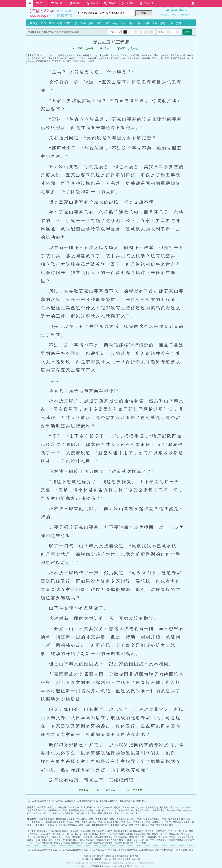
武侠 (59, 23)
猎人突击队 (186, 808)
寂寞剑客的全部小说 (109, 801)
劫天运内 (75, 808)
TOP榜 (166, 10)
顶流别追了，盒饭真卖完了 (52, 834)
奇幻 (51, 23)
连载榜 (112, 3)
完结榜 (130, 3)
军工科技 (174, 808)
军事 (83, 23)
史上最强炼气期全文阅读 (53, 822)
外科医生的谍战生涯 (57, 810)
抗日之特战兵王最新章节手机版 (42, 850)
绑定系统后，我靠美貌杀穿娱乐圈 (97, 843)
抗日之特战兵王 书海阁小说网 (134, 801)
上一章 (89, 49)
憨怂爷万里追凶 (121, 808)
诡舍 (154, 58)
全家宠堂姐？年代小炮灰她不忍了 (96, 831)
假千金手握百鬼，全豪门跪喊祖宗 (82, 834)
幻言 (139, 23)
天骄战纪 (113, 834)
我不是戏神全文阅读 (65, 819)
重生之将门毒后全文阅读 (155, 819)
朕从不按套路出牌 (44, 843)
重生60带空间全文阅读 (115, 822)
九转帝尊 (104, 55)
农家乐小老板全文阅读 (92, 822)
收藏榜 (94, 3)
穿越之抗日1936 (103, 810)
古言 (123, 23)
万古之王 (57, 61)
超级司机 (164, 808)
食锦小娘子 (161, 840)
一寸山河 (135, 808)
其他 (179, 23)
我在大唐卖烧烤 (55, 58)
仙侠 (147, 23)
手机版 (85, 859)
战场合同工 (63, 808)
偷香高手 (92, 58)
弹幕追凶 (152, 837)
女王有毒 (125, 55)
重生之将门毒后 (178, 55)
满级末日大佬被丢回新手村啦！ (110, 840)
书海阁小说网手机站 (184, 850)
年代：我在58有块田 (130, 58)
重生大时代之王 (161, 55)
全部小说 (185, 15)
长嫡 (79, 55)
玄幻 (43, 23)
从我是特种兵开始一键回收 (81, 810)
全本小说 (126, 859)
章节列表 (105, 49)
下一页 (126, 790)
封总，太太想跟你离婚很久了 (61, 55)
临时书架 (134, 856)
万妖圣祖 (82, 58)
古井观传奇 (147, 55)
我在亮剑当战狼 (174, 810)
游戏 (99, 23)
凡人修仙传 (70, 58)
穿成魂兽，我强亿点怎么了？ (159, 831)
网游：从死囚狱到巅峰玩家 (67, 843)
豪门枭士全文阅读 (177, 819)
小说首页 (33, 23)
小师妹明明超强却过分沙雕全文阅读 (102, 825)
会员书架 (136, 859)
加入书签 (133, 49)
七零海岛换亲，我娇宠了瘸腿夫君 (66, 837)
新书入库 (175, 15)
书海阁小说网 (40, 11)
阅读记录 (149, 3)
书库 (42, 3)
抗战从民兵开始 (89, 813)
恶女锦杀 (75, 831)
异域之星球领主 (88, 808)
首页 (30, 3)
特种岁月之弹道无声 (37, 810)
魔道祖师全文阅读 (85, 819)
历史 (75, 23)
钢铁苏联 (187, 810)
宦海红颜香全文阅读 (145, 825)
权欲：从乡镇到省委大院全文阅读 (126, 819)
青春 (155, 23)
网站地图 (125, 866)
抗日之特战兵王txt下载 (87, 801)
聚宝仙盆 (41, 55)
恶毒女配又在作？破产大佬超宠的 (130, 843)
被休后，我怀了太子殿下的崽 (141, 840)
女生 (171, 23)
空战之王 (119, 813)
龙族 (96, 55)
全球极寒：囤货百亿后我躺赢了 (98, 837)
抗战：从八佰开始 (121, 810)
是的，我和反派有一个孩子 (48, 840)
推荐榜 (77, 3)
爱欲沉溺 (163, 837)
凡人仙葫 (114, 55)
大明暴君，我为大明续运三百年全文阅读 (65, 825)
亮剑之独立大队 (132, 813)
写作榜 (174, 10)
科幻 (107, 23)
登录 (192, 3)
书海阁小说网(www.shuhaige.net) (106, 866)
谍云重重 (41, 808)
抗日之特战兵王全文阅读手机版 (73, 850)
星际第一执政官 (159, 834)
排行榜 (98, 859)
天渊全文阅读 (73, 822)
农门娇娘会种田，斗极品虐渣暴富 (78, 840)
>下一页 (120, 49)
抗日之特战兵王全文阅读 (64, 801)
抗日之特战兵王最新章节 (39, 801)
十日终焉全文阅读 (45, 819)
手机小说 (183, 10)
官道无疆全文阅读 (165, 825)
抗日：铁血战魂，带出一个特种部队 (44, 813)
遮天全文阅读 (127, 825)
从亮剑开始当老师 (71, 813)
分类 (91, 859)
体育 (115, 23)
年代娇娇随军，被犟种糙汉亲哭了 (130, 837)
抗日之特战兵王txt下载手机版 (103, 850)
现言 (131, 23)
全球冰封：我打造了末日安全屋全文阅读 (171, 822)
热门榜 (59, 3)
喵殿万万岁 (174, 834)
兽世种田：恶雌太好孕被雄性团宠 (78, 61)
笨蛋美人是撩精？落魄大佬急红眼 (134, 834)
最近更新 (165, 15)
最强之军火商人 (105, 813)
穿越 (163, 23)
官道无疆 (135, 55)
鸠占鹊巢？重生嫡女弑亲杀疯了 (129, 831)
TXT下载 (77, 49)
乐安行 (103, 834)
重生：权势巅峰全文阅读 (139, 822)
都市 (67, 23)
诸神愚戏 (87, 55)
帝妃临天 (115, 58)
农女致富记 (103, 58)
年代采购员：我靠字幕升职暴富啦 (53, 831)
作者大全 (107, 859)
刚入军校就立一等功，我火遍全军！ (148, 810)
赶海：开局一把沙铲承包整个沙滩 (174, 58)
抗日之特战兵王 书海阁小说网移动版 (156, 850)
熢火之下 (52, 808)
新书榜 (116, 856)
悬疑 (91, 23)
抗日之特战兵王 (51, 32)
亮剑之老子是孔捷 (150, 808)
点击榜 (92, 856)
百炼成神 (146, 58)
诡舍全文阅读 (102, 819)
